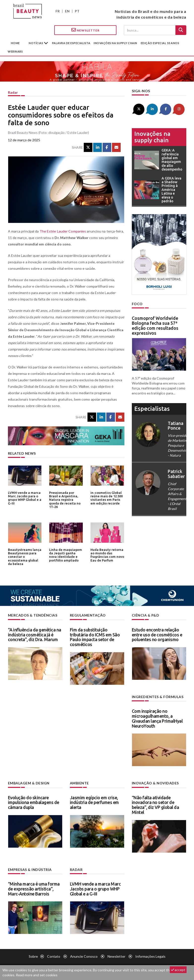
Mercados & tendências (33, 615)
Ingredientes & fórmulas (158, 697)
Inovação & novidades (155, 783)
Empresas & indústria (30, 870)
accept (178, 970)
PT (77, 11)
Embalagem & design (29, 783)
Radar (13, 92)
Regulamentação (88, 615)
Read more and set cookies (37, 975)
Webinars (15, 51)
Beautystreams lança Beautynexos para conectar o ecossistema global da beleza (25, 557)
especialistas (152, 409)
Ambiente (79, 783)
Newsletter (85, 30)
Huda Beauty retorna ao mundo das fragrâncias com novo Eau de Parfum (107, 555)
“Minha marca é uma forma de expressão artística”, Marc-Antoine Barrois (34, 889)
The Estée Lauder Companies (63, 231)
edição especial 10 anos (160, 43)
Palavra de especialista (71, 43)
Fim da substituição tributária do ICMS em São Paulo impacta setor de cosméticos (95, 637)
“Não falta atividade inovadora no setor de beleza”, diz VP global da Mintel (155, 805)
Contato (54, 956)
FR (58, 11)
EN (67, 11)
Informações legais (150, 956)
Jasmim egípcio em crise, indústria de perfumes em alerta (94, 802)
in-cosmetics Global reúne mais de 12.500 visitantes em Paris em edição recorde (107, 498)
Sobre (33, 956)
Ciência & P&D (146, 615)
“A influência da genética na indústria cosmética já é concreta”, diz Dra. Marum (35, 635)
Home (15, 43)
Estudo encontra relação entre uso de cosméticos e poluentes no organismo (157, 635)
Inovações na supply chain (115, 43)
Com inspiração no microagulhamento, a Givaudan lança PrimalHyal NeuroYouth (157, 718)
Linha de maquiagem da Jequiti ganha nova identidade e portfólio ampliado (65, 555)
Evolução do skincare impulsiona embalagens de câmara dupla (34, 802)
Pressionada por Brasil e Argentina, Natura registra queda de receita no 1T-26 (65, 500)
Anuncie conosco (84, 956)
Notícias (36, 43)
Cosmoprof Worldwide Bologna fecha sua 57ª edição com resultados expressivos (155, 325)
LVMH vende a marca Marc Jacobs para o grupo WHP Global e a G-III (25, 498)
